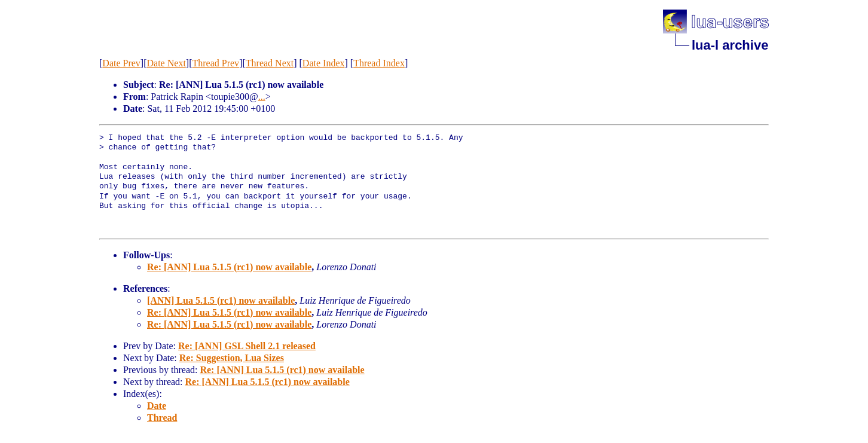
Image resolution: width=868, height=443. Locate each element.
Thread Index (379, 63)
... (262, 97)
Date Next (166, 63)
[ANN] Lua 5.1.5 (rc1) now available (221, 300)
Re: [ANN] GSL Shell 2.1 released (247, 346)
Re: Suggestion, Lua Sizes (232, 358)
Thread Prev (216, 63)
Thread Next (270, 63)
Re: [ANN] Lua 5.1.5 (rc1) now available (229, 267)
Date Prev (121, 63)
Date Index (324, 63)
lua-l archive (730, 45)
